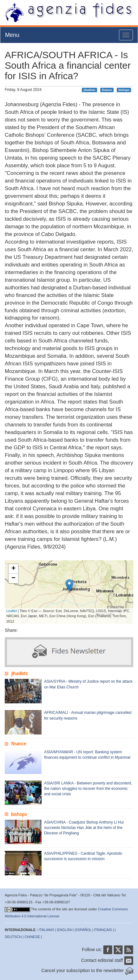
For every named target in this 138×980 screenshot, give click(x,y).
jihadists (90, 90)
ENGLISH (65, 930)
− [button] (13, 578)
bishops (124, 90)
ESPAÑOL (84, 930)
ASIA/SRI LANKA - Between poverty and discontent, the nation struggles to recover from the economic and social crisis (88, 789)
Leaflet (12, 611)
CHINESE (32, 937)
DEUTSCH (13, 937)
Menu (12, 35)
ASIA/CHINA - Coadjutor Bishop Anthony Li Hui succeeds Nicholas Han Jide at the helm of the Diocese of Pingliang (84, 828)
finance (107, 90)
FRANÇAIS (103, 930)
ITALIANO (46, 930)
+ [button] (13, 569)
